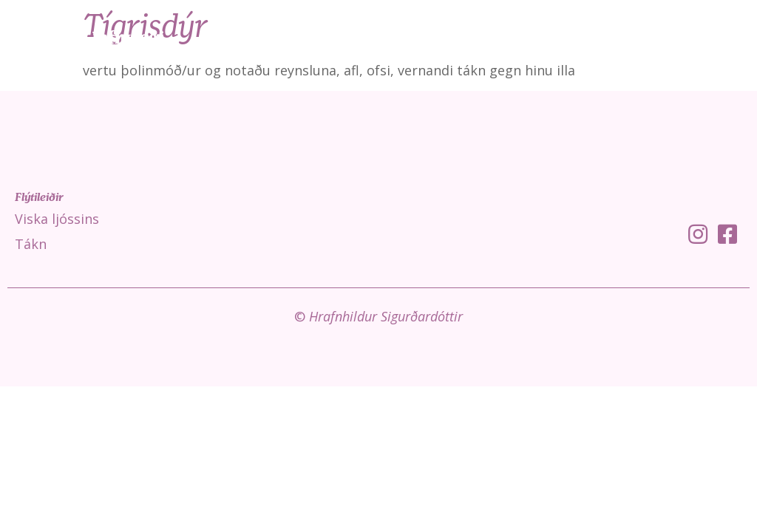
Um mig (722, 37)
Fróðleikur (641, 37)
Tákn (568, 37)
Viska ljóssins (492, 37)
